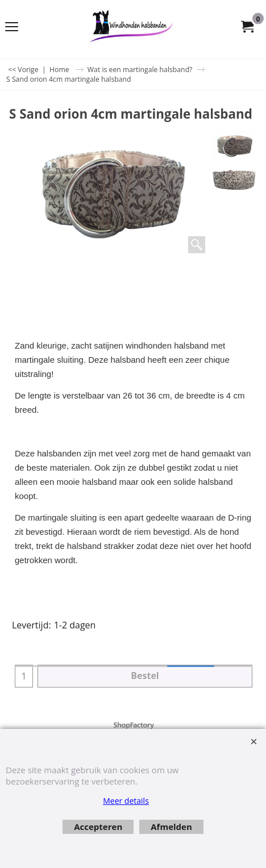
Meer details (126, 801)
